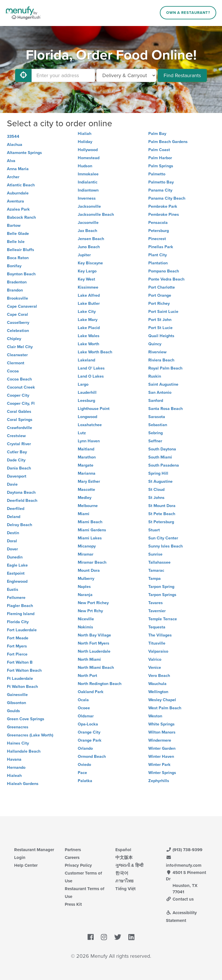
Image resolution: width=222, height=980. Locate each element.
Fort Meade (18, 638)
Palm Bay (157, 134)
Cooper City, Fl (21, 403)
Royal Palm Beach (165, 368)
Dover (12, 549)
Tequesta (157, 627)
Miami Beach (90, 522)
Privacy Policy (78, 865)
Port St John (160, 320)
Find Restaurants (182, 75)
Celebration (18, 331)
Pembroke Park (163, 206)
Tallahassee (159, 562)
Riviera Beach (161, 360)
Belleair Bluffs (21, 250)
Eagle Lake (17, 565)
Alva (11, 161)
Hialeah (14, 776)
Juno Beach (89, 247)
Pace (82, 773)
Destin (13, 533)
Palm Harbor (160, 158)
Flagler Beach (20, 606)
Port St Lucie (160, 328)
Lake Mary (88, 320)
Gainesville (17, 695)
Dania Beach (19, 468)
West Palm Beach (165, 708)
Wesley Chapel (162, 700)
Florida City (18, 622)
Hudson (85, 166)
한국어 (122, 873)
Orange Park (90, 740)
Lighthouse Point (94, 409)
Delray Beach (20, 525)
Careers (72, 857)
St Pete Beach (162, 514)
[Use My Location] (23, 75)
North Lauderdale (94, 651)
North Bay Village (94, 635)
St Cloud (156, 490)
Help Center (26, 865)
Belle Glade (18, 234)
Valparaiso (158, 651)
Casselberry (18, 323)
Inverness (87, 198)
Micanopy (87, 546)
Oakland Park (91, 692)
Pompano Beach (164, 271)
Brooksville (17, 298)
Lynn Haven (89, 441)
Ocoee (84, 708)
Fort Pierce (17, 654)
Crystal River (19, 444)
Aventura (15, 201)
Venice (155, 668)
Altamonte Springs (24, 153)
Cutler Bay (17, 452)
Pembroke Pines (164, 215)
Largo (83, 384)
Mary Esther (89, 481)
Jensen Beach (91, 239)
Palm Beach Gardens (168, 142)
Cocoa (13, 371)
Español (123, 850)
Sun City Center (163, 538)
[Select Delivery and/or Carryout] (126, 75)
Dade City (16, 460)
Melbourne (88, 506)
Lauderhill (87, 392)
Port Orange (160, 295)
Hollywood (88, 150)
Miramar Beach (92, 562)
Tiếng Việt (125, 889)
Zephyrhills (159, 781)
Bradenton (17, 282)
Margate (86, 465)
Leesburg (86, 401)
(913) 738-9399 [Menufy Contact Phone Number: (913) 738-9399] (184, 850)
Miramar (86, 554)
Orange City (89, 732)
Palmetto (157, 174)
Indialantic (88, 182)
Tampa (155, 579)
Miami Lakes (90, 538)
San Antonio (160, 392)
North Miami (89, 659)
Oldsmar (86, 716)
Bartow (14, 225)
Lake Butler (89, 304)
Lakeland (86, 360)
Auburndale (18, 193)
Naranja (85, 595)
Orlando (85, 748)
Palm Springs (161, 166)
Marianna (87, 473)
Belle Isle (16, 242)
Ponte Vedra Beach (166, 279)
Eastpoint (16, 573)
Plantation (158, 263)
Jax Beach (87, 231)
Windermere (160, 740)
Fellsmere (16, 598)
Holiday (85, 142)
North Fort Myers (94, 643)
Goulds (13, 711)
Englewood (17, 581)
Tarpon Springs (162, 595)
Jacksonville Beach (96, 215)
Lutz (82, 433)
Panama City (160, 190)
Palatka (85, 781)
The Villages (160, 635)
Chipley (14, 339)
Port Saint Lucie (163, 312)
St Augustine (160, 481)
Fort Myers (17, 646)
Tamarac (156, 570)
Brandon (15, 290)
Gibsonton (16, 703)
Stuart (154, 530)
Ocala (83, 700)
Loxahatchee (90, 425)
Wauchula (157, 684)
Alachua (15, 145)
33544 (13, 137)
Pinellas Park (161, 247)
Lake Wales (89, 336)
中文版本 (124, 857)
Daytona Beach (21, 492)
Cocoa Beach (19, 379)
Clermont (16, 363)
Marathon (87, 457)
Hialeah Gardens (23, 784)
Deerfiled (16, 509)
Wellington (158, 692)
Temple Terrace (163, 619)
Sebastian (158, 425)
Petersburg (159, 231)
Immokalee (88, 174)
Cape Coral (17, 314)
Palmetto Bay (161, 182)
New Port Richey (93, 603)
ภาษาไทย (124, 881)
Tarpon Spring (161, 587)
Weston (155, 716)
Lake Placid (89, 328)
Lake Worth (88, 344)
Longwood (87, 417)
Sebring (156, 433)
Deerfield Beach (22, 501)
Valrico (155, 659)
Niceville (86, 619)
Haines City (18, 743)
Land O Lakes (91, 376)
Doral (12, 541)
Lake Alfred (89, 295)
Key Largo (87, 271)
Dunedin (15, 557)
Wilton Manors (162, 732)
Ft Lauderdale (20, 679)
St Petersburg (161, 522)
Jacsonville (88, 223)
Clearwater (17, 355)
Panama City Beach (167, 198)
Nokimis (85, 627)
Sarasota (157, 417)
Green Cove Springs (26, 719)
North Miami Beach (96, 668)
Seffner (155, 441)
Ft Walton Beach (22, 687)
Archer (13, 177)
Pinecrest (157, 239)
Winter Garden (162, 748)
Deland (14, 517)
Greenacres (18, 727)
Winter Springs (162, 773)
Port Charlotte (162, 287)
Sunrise (155, 554)
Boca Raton (18, 258)
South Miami (160, 457)
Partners (73, 850)
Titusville (157, 643)
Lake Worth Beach (95, 352)
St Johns (156, 498)
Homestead (89, 158)
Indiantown (88, 190)
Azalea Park (18, 209)
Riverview (157, 352)
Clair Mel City (20, 347)
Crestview (16, 436)
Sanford (156, 401)
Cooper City (18, 395)
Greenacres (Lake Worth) (30, 735)
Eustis (13, 590)
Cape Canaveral (22, 306)
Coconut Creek (21, 387)
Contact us (180, 899)
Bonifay (14, 266)
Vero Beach (159, 676)
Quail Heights (161, 336)
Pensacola (158, 223)
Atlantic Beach (21, 185)
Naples (84, 587)
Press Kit (73, 904)
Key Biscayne (90, 263)
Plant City (158, 255)
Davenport (17, 476)
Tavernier (157, 611)
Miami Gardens (92, 530)
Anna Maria (18, 169)
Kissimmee (88, 287)
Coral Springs (20, 420)
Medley (85, 498)
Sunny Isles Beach (165, 546)
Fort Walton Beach (24, 670)
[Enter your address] (63, 75)
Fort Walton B (20, 662)
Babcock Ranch (21, 217)
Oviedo (84, 765)
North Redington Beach (100, 684)
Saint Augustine (163, 384)
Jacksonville (89, 206)
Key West (86, 279)
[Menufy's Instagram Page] (104, 937)
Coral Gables (19, 412)
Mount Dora (89, 570)
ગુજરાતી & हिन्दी (129, 865)
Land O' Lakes (91, 368)
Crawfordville (20, 428)
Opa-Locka (88, 724)
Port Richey (159, 304)
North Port (87, 676)
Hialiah (85, 134)
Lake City (87, 312)
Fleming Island (21, 614)
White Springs (161, 724)
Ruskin (155, 376)
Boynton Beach (21, 274)
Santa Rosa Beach (165, 409)
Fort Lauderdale (22, 630)
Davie (12, 484)
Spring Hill (158, 473)
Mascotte (86, 490)
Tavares (156, 603)
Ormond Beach (92, 757)
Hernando (16, 768)
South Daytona (162, 449)
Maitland (86, 449)
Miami (84, 514)
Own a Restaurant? (188, 13)
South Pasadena (164, 465)
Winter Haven (161, 757)
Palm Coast (159, 150)
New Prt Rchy (90, 611)
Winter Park (159, 765)
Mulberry (86, 579)
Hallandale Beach (24, 751)
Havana (14, 759)
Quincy (155, 344)
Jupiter (84, 255)
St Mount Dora (162, 506)
